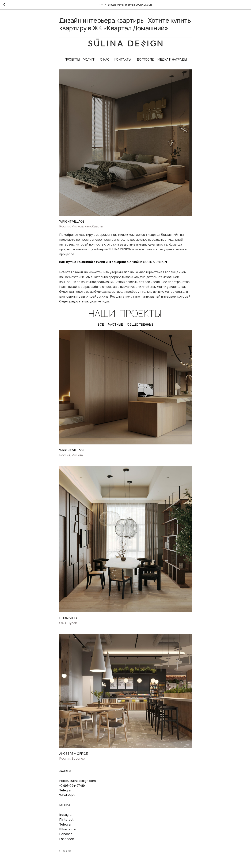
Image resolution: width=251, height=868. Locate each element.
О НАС (105, 59)
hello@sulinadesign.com (77, 781)
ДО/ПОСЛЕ (145, 59)
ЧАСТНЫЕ (115, 324)
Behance (66, 834)
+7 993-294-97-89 (72, 786)
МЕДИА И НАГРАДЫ (172, 59)
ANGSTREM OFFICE (74, 753)
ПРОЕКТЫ (72, 59)
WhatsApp (67, 795)
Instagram (67, 815)
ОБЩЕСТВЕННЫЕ (140, 324)
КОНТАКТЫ (123, 59)
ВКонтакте (67, 829)
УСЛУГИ (89, 59)
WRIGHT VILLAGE (72, 221)
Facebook (66, 839)
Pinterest (66, 819)
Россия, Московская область (81, 226)
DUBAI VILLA (68, 618)
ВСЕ (101, 324)
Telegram (66, 790)
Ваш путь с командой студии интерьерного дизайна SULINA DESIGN (113, 262)
